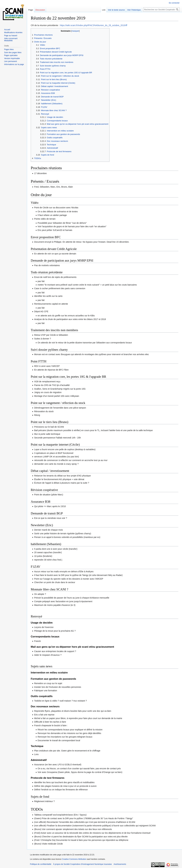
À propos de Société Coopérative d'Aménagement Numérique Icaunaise (82, 864)
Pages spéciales (11, 55)
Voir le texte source (116, 10)
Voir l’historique (134, 10)
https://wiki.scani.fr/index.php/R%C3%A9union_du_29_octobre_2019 (93, 25)
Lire (104, 10)
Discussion (40, 10)
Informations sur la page (14, 64)
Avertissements (120, 864)
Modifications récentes (13, 33)
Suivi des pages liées (13, 52)
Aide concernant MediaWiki (11, 40)
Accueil (7, 30)
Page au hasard (11, 36)
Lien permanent (10, 61)
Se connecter (174, 3)
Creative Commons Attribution (74, 859)
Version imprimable (12, 58)
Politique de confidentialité (41, 864)
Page (31, 10)
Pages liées (9, 49)
